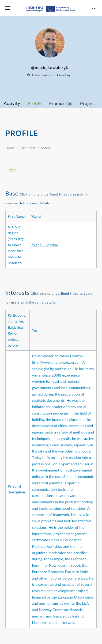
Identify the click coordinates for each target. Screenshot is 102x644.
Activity (12, 103)
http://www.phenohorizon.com (57, 362)
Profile (35, 103)
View (12, 170)
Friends (61, 103)
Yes (35, 330)
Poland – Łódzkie (44, 245)
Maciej (36, 216)
